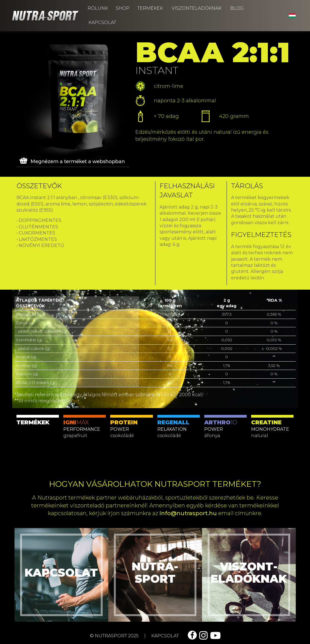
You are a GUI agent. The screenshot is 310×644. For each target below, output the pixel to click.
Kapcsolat (102, 22)
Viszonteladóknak (197, 8)
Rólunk (98, 8)
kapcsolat (165, 636)
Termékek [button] (150, 8)
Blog (237, 8)
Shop (123, 8)
